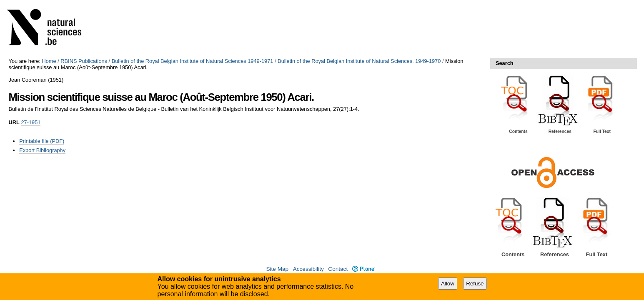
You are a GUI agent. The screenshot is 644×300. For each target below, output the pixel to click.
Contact (338, 269)
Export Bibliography (42, 150)
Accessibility (308, 269)
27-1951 (31, 122)
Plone (364, 269)
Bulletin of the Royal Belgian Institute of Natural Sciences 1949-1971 (193, 61)
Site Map (277, 269)
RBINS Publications (84, 61)
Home (49, 61)
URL (14, 122)
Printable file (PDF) (42, 141)
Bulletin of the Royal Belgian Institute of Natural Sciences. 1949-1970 (359, 61)
